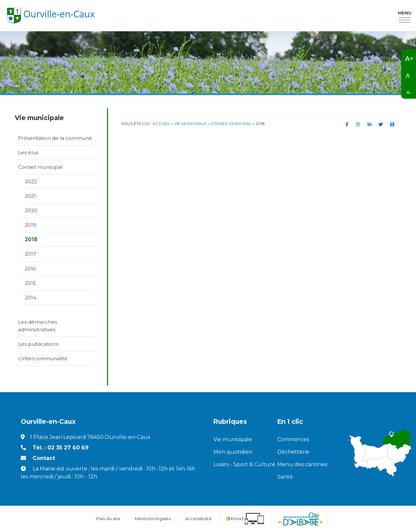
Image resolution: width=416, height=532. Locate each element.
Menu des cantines (302, 464)
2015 (30, 283)
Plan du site (108, 519)
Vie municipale (233, 439)
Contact (44, 458)
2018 (31, 239)
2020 (31, 210)
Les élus (28, 152)
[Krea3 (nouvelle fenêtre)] (245, 519)
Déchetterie (293, 452)
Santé (285, 477)
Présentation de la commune (55, 138)
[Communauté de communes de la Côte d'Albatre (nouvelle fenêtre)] (301, 519)
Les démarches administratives (38, 326)
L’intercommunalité (43, 358)
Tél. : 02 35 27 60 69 (61, 448)
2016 (30, 269)
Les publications (38, 344)
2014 (30, 298)
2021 (30, 196)
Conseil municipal (40, 167)
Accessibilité (198, 519)
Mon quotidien (233, 452)
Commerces (293, 439)
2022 (31, 181)
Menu (405, 13)
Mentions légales (153, 519)
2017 (30, 254)
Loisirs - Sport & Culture (240, 464)
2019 (30, 225)
